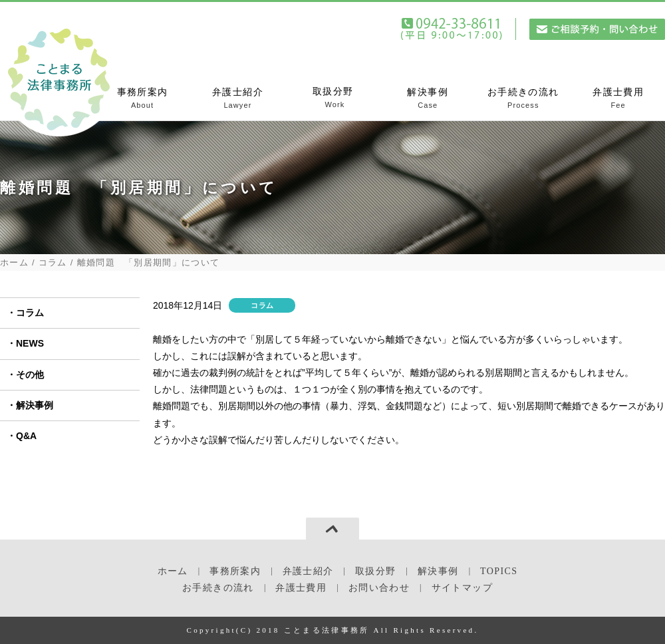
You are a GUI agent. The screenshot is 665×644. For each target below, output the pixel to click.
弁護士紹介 (237, 99)
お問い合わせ (379, 588)
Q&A (26, 436)
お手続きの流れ (523, 99)
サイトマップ (462, 588)
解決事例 (428, 99)
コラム (53, 262)
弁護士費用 (618, 99)
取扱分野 (333, 98)
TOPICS (499, 571)
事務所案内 (143, 99)
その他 (30, 375)
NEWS (30, 343)
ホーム (14, 262)
